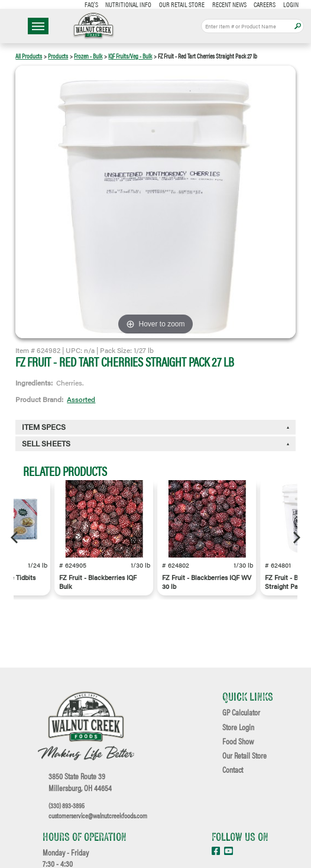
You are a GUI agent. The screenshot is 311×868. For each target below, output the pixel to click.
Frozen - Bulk (88, 56)
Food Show (238, 741)
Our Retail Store (182, 4)
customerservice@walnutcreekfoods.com (98, 815)
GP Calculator (241, 712)
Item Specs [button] (44, 427)
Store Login (238, 727)
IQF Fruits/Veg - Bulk (130, 56)
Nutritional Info (128, 4)
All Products (29, 56)
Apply (298, 26)
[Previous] (15, 537)
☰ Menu (38, 26)
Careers (265, 4)
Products (58, 56)
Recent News (229, 4)
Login (291, 4)
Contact (233, 770)
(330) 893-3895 (67, 805)
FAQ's (91, 4)
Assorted (81, 399)
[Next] (296, 537)
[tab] (155, 444)
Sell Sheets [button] (46, 443)
